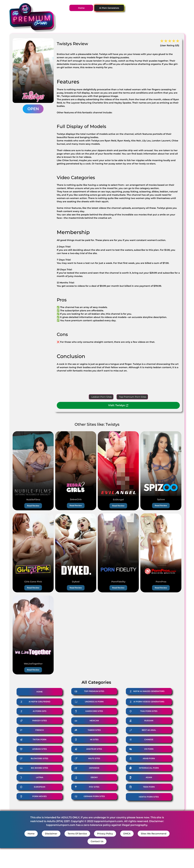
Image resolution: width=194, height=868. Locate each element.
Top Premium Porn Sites (133, 397)
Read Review (33, 506)
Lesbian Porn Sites (101, 397)
